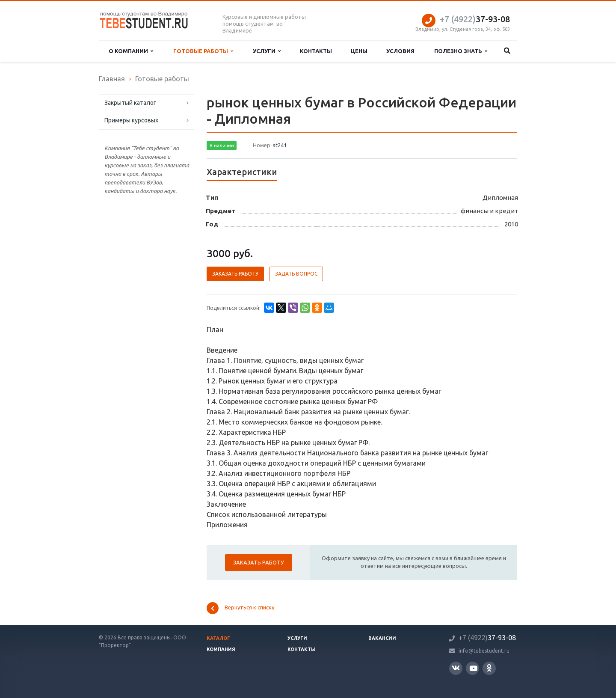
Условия (400, 51)
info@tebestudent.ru (484, 651)
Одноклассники (489, 668)
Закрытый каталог (130, 103)
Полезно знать (461, 51)
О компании (131, 51)
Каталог (218, 638)
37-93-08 (475, 19)
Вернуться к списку (240, 608)
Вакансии (382, 638)
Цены (359, 51)
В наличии (222, 146)
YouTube (473, 668)
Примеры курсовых (131, 120)
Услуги (267, 51)
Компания (221, 649)
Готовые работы (203, 51)
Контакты (316, 51)
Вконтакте (456, 668)
